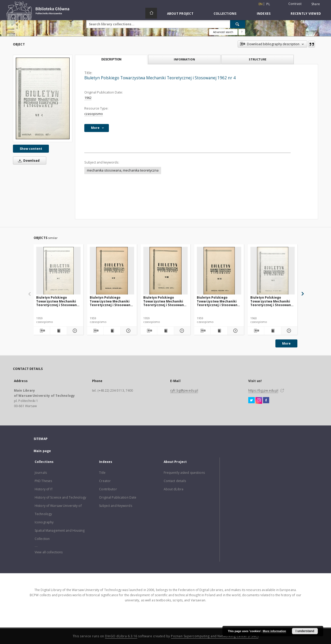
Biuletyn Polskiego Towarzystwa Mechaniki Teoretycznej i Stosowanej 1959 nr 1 (58, 301)
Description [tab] (111, 59)
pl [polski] (268, 4)
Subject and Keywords (115, 506)
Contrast (295, 4)
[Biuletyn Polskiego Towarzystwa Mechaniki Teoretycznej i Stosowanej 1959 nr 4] (219, 271)
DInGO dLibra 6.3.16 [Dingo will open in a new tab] (121, 636)
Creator (105, 481)
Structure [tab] (258, 59)
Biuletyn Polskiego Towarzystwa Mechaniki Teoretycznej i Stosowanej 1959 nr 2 (112, 301)
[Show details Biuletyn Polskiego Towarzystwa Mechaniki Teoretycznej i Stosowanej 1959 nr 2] (128, 331)
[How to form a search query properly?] (242, 32)
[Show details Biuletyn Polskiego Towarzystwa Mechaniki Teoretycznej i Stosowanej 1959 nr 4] (235, 331)
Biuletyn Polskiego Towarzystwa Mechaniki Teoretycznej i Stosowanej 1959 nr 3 (165, 301)
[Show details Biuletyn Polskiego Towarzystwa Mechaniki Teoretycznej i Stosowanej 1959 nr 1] (74, 331)
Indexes (264, 14)
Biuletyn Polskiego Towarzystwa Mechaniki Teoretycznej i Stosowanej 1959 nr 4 (219, 301)
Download (28, 161)
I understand (305, 631)
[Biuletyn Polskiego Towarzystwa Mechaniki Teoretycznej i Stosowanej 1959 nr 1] (58, 271)
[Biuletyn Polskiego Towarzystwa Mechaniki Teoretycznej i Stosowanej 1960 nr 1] (273, 271)
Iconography (44, 522)
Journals (41, 473)
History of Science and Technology (60, 497)
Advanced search (223, 32)
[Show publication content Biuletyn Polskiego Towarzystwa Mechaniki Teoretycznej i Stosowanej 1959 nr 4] (219, 331)
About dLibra (174, 489)
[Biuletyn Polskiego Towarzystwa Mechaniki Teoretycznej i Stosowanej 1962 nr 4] (43, 98)
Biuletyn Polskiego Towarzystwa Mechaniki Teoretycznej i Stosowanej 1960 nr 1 (272, 301)
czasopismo (94, 114)
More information (274, 631)
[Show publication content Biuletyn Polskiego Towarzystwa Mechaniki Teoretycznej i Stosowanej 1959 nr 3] (165, 331)
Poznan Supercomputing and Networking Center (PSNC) (215, 636)
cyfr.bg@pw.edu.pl (184, 390)
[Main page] (151, 13)
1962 (88, 98)
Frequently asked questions (184, 473)
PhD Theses (43, 481)
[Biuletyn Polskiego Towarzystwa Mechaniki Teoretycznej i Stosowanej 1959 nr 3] (165, 271)
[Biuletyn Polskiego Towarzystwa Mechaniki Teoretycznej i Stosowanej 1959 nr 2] (112, 271)
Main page (42, 451)
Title (102, 473)
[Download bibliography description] (42, 331)
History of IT (44, 489)
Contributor (108, 489)
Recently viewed (306, 14)
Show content (31, 149)
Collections (225, 14)
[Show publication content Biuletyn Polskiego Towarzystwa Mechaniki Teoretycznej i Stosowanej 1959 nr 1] (58, 331)
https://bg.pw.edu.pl (263, 390)
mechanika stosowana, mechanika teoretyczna (123, 170)
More (286, 343)
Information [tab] (184, 59)
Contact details (175, 481)
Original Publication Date (118, 497)
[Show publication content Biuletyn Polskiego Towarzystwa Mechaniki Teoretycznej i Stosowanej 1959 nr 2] (112, 331)
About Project (180, 14)
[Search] (238, 24)
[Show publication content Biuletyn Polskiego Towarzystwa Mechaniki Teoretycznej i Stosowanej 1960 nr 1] (272, 331)
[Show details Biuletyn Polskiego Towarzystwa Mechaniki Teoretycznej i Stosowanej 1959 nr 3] (181, 331)
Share (316, 4)
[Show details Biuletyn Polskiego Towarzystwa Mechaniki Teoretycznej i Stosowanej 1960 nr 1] (288, 331)
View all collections (49, 552)
